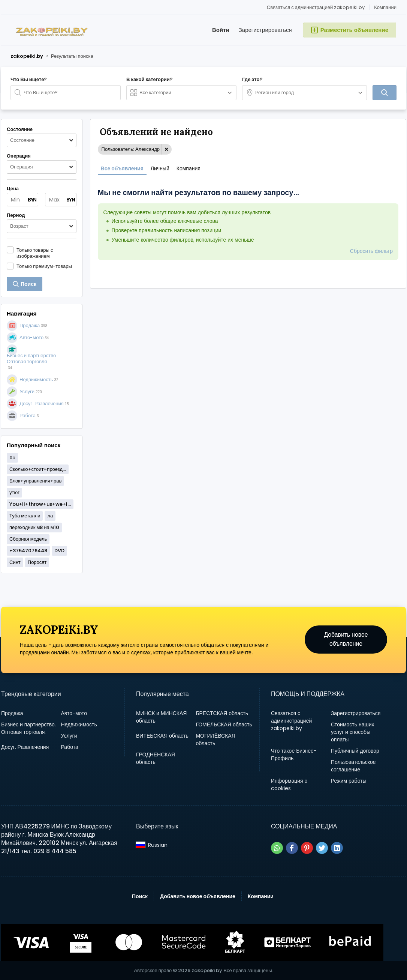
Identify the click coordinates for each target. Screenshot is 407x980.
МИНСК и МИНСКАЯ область (161, 717)
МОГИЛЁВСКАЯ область (215, 740)
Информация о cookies (289, 785)
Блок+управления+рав (35, 481)
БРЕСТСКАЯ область (222, 713)
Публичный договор (355, 751)
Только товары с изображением (35, 253)
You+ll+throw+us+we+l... (40, 504)
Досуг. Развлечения (25, 747)
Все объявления (122, 168)
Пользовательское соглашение (353, 766)
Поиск (140, 896)
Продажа (12, 713)
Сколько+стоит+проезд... (38, 469)
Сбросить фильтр (371, 251)
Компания (189, 168)
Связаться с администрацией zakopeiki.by (316, 7)
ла (50, 516)
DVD (59, 551)
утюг (14, 492)
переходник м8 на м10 (34, 527)
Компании (385, 7)
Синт (15, 562)
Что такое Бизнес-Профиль (294, 755)
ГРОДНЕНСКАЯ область (156, 758)
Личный (160, 168)
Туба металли (25, 516)
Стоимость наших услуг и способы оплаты (353, 732)
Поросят (37, 562)
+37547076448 (28, 551)
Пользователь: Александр (131, 149)
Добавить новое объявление (346, 640)
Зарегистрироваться (265, 30)
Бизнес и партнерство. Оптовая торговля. (28, 728)
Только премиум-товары (44, 266)
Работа (69, 747)
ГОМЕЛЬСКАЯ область (224, 724)
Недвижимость (79, 724)
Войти (221, 30)
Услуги (69, 736)
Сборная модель (28, 539)
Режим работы (349, 781)
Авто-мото (74, 713)
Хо (12, 458)
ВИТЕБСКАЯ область (162, 736)
